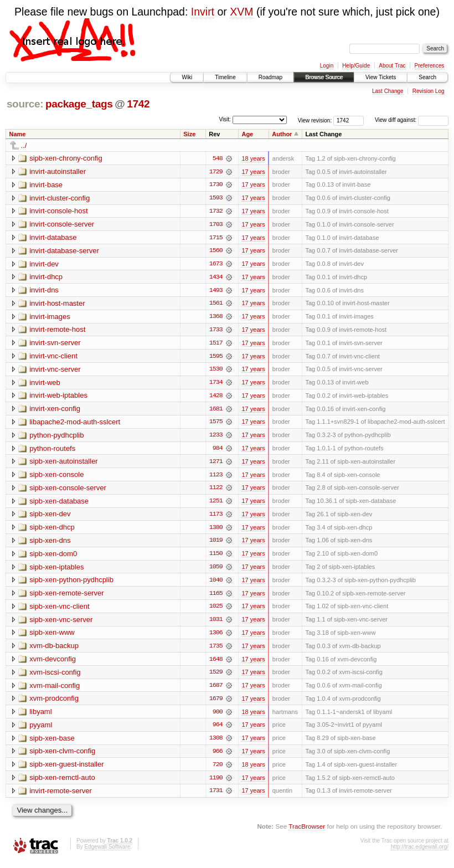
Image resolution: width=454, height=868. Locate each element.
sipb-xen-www (52, 637)
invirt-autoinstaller (58, 171)
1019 (216, 544)
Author (282, 134)
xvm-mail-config (55, 690)
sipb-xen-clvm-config (62, 756)
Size (189, 134)
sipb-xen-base (52, 743)
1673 (216, 265)
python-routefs (52, 451)
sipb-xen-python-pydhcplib (71, 584)
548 (218, 158)
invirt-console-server (62, 225)
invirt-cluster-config (60, 198)
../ (24, 145)
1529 (216, 677)
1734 (216, 384)
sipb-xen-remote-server (66, 597)
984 (218, 451)
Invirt (203, 12)
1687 (216, 690)
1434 (216, 278)
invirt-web (45, 384)
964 (218, 730)
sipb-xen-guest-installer (66, 770)
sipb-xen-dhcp (52, 530)
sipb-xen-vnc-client (59, 610)
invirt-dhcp (46, 278)
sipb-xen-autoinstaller (64, 464)
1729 (216, 172)
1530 (216, 371)
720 (218, 770)
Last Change (388, 91)
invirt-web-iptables (58, 397)
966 (218, 757)
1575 (216, 424)
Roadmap (270, 77)
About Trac (392, 66)
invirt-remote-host (57, 331)
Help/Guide (356, 66)
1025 (216, 610)
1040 (216, 584)
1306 (216, 637)
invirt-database (53, 238)
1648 (216, 664)
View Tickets (381, 77)
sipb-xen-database (59, 504)
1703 (216, 225)
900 (218, 717)
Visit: (225, 119)
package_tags (79, 104)
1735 (216, 650)
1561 (216, 305)
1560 (216, 251)
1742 (138, 104)
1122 (216, 491)
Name (18, 134)
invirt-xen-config (55, 411)
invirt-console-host (59, 211)
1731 (216, 797)
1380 (216, 531)
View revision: (315, 120)
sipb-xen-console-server (68, 491)
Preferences (430, 66)
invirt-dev (44, 264)
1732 (216, 212)
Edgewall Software (107, 853)
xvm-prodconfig (54, 703)
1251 (216, 504)
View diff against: (412, 120)
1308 (216, 743)
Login (327, 66)
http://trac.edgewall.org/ (420, 853)
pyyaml (41, 730)
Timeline (225, 77)
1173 (216, 517)
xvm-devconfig (53, 663)
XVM (241, 12)
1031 (216, 624)
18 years (253, 158)
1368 (216, 318)
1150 (216, 557)
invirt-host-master (57, 304)
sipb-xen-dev (50, 517)
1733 (216, 331)
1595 (216, 358)
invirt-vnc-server (55, 371)
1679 (216, 703)
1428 (216, 398)
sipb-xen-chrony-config (66, 158)
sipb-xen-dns (50, 544)
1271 (216, 464)
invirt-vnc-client (53, 358)
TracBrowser (307, 832)
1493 (216, 291)
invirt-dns (44, 291)
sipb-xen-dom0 (53, 557)
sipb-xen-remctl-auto (62, 783)
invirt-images (50, 318)
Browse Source (324, 77)
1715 (216, 238)
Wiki (187, 77)
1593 (216, 198)
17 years (253, 172)
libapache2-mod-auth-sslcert (75, 424)
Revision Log (429, 91)
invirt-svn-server (55, 344)
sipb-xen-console (56, 477)
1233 (216, 438)
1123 (216, 477)
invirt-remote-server (61, 796)
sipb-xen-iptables (56, 570)
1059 (216, 571)
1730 (216, 185)
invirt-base (46, 185)
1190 (216, 783)
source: (25, 104)
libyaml (40, 717)
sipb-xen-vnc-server (61, 623)
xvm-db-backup (54, 650)
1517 (216, 345)
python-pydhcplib (56, 437)
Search (427, 77)
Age (247, 134)
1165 (216, 597)
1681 (216, 411)
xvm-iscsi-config (55, 677)
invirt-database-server (64, 251)
